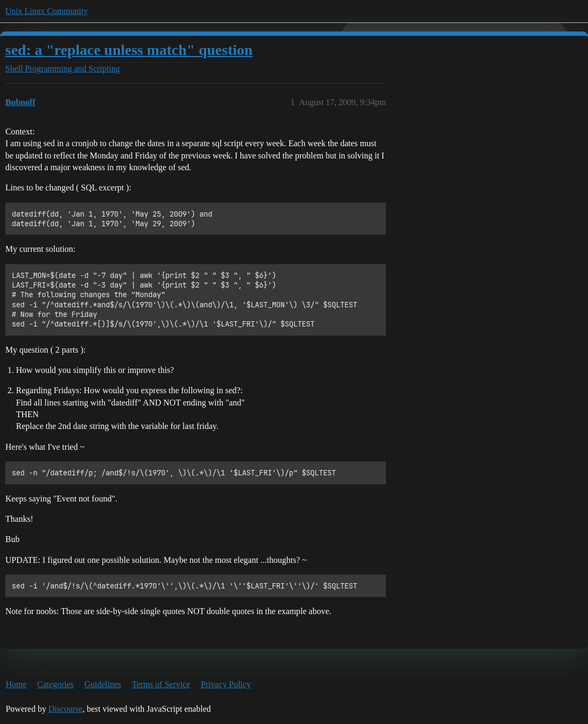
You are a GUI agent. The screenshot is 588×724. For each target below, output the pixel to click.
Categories (55, 684)
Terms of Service (161, 684)
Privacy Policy (226, 684)
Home (16, 684)
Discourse (66, 709)
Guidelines (103, 684)
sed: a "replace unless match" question (129, 50)
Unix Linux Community (47, 11)
